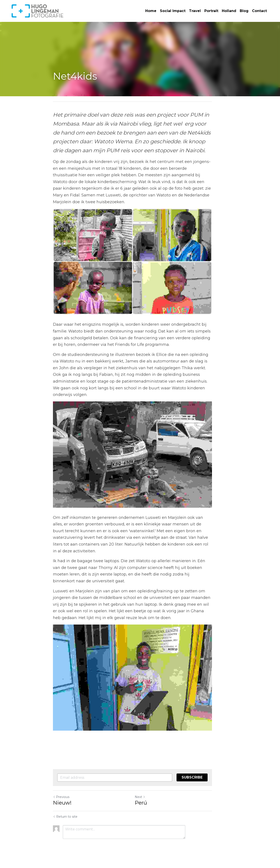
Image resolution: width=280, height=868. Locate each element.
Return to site (65, 820)
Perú (148, 806)
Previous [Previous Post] (61, 800)
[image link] (38, 11)
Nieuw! (62, 806)
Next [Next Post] (147, 800)
